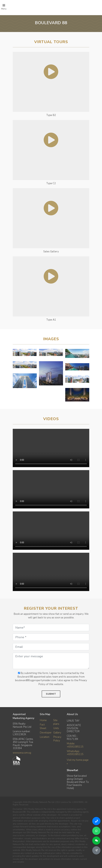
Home (43, 720)
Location (45, 737)
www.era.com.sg (22, 753)
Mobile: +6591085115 (75, 745)
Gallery (57, 733)
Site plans (56, 722)
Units (56, 728)
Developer (46, 733)
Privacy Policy (57, 739)
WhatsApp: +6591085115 (75, 753)
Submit (51, 694)
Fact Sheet (43, 726)
